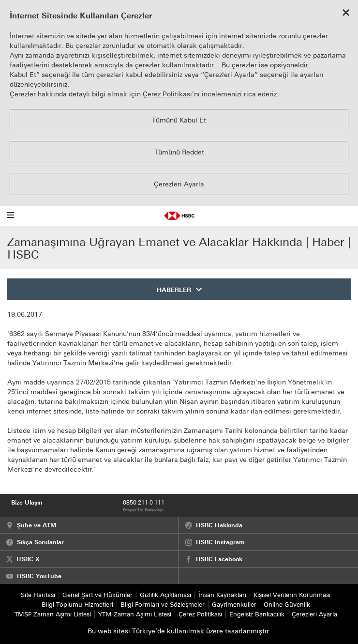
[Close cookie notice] (346, 14)
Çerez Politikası (167, 94)
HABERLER (174, 290)
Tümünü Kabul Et (179, 120)
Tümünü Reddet (179, 152)
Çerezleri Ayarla (179, 184)
